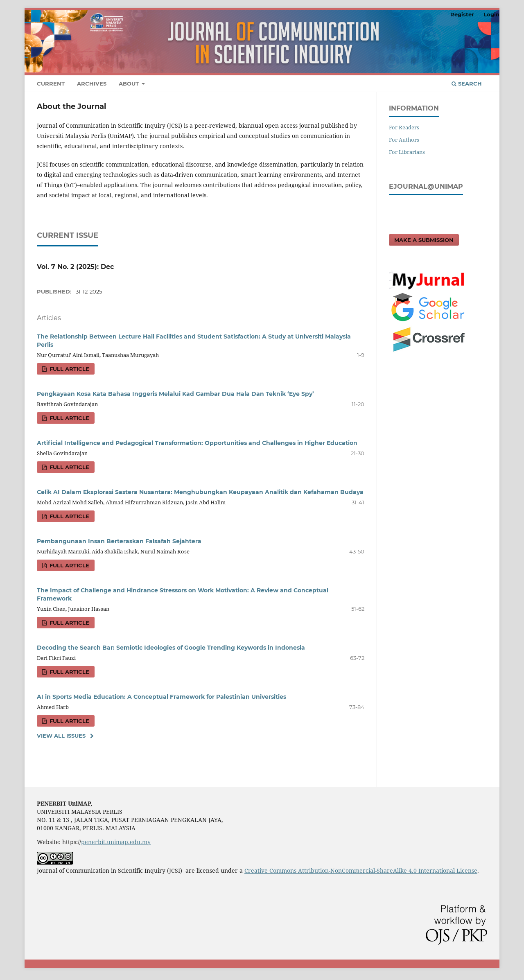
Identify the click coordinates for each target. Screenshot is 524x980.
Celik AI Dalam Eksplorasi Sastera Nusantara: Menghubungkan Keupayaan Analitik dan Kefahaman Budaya (200, 492)
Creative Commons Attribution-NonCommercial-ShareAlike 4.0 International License (361, 870)
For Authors (404, 140)
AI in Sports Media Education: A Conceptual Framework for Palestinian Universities (161, 697)
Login (491, 14)
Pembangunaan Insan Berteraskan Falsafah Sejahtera (119, 541)
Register (462, 14)
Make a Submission (424, 240)
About (130, 84)
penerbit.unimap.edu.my (116, 842)
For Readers (404, 127)
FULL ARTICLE (69, 369)
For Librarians (407, 152)
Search (467, 84)
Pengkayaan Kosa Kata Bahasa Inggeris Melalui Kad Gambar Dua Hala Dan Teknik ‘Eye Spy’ (175, 394)
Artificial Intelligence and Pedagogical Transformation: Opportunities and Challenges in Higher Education (197, 443)
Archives (92, 84)
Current (51, 84)
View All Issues (61, 736)
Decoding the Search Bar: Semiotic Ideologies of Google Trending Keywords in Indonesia (171, 648)
